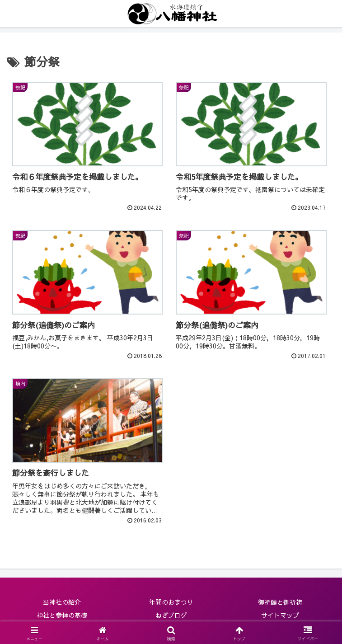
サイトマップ (280, 615)
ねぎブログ (171, 615)
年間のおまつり (171, 602)
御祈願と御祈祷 (280, 602)
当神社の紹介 (62, 602)
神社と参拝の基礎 (62, 615)
